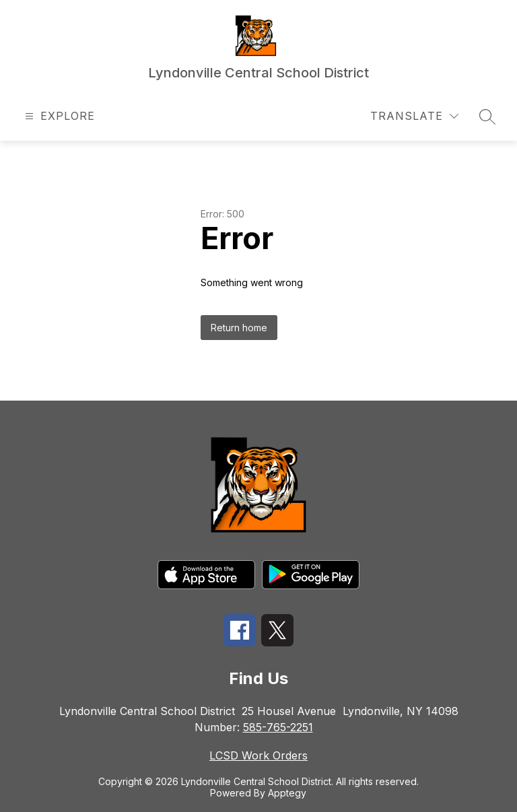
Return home (239, 328)
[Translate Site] (414, 116)
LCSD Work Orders (258, 755)
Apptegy (287, 793)
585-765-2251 (278, 727)
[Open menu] (58, 116)
